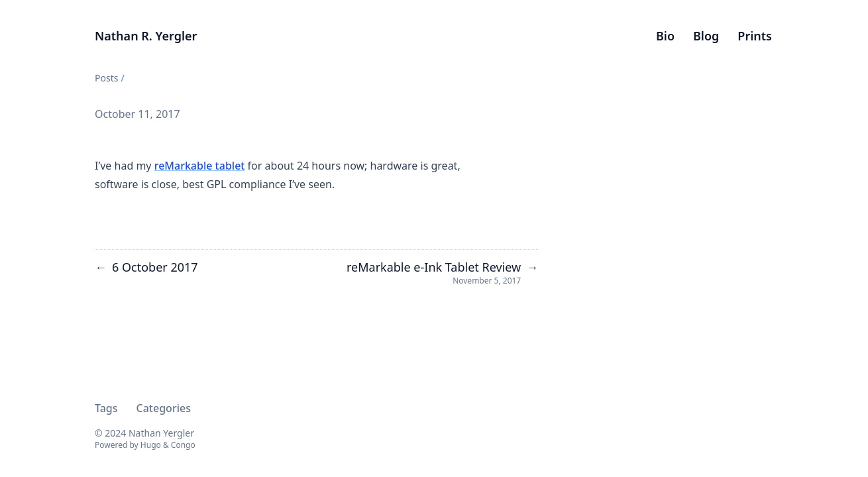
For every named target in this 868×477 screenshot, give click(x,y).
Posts (106, 78)
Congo (183, 445)
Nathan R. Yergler (146, 36)
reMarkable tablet (200, 166)
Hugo (151, 445)
